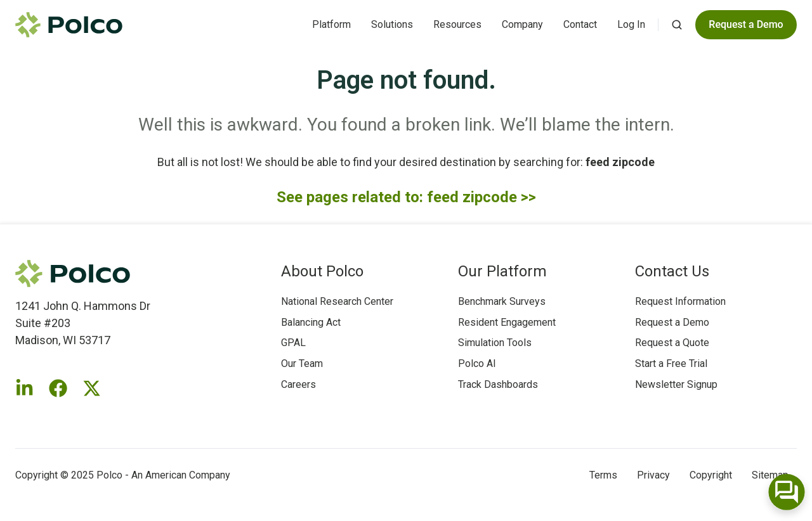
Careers (298, 384)
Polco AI (477, 363)
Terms (603, 475)
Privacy (653, 475)
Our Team (302, 363)
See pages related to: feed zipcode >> (406, 197)
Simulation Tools (495, 343)
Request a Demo (672, 322)
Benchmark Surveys (502, 301)
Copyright (711, 475)
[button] (677, 25)
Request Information (680, 301)
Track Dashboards (498, 384)
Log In (631, 24)
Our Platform (502, 271)
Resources (457, 24)
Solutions (392, 24)
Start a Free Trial (671, 363)
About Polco (322, 271)
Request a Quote (672, 343)
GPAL (293, 343)
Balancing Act (311, 322)
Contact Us (672, 271)
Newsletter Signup (676, 384)
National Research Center (337, 301)
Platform (331, 24)
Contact (580, 24)
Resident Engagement (507, 322)
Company (522, 24)
